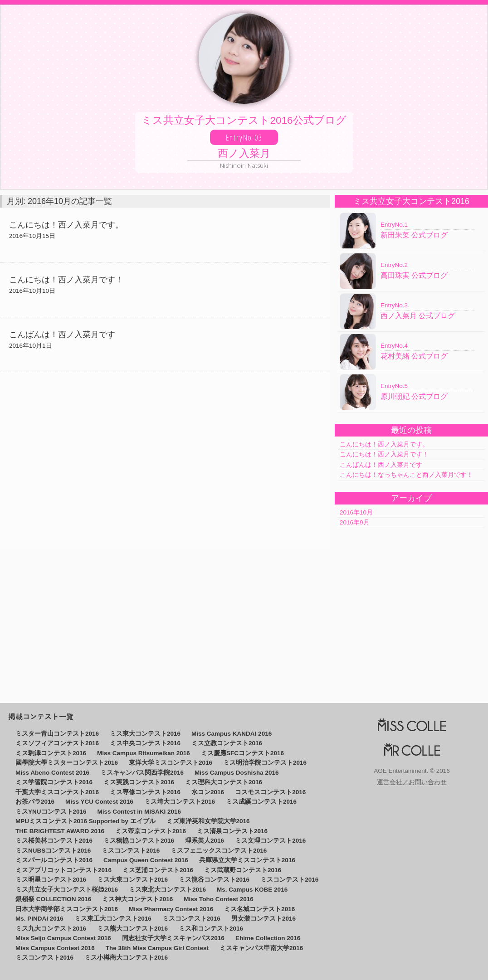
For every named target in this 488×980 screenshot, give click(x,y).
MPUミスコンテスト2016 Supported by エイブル (85, 821)
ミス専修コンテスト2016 (145, 792)
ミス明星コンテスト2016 (51, 880)
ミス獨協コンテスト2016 (139, 841)
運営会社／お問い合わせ (412, 782)
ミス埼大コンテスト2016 (180, 802)
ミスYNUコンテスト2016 (51, 812)
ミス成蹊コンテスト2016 (261, 802)
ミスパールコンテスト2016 (54, 860)
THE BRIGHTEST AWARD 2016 (60, 831)
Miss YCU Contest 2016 (99, 802)
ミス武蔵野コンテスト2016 (243, 870)
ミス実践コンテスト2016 (139, 782)
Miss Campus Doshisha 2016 (237, 773)
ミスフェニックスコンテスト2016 (219, 851)
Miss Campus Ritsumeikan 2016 (144, 753)
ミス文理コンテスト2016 (270, 841)
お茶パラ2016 (35, 802)
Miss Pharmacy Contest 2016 (171, 909)
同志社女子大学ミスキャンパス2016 (173, 938)
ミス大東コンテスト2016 (132, 880)
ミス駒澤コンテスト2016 (51, 753)
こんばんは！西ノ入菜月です (381, 465)
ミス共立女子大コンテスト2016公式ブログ (244, 142)
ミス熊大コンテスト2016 (132, 929)
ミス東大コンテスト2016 (145, 734)
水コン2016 (208, 792)
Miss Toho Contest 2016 (219, 899)
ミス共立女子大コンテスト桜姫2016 (67, 890)
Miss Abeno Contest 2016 (52, 773)
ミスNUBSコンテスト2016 (53, 851)
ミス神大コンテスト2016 (137, 899)
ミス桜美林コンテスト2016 (54, 841)
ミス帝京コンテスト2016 (151, 831)
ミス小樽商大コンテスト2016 (126, 958)
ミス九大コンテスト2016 (51, 929)
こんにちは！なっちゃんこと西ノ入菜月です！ (406, 475)
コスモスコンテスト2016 (270, 792)
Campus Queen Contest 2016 (146, 860)
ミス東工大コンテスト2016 (113, 919)
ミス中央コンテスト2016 (145, 743)
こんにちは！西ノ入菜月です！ (384, 454)
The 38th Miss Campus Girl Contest (157, 948)
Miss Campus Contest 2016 (55, 948)
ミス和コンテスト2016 (211, 929)
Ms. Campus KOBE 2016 (252, 890)
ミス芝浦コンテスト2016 (158, 870)
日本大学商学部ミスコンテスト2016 (67, 909)
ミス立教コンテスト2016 (227, 743)
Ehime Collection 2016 (268, 938)
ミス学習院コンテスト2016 (54, 782)
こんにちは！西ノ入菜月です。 (384, 444)
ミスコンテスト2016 (131, 851)
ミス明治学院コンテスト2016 (265, 763)
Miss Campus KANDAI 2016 (232, 734)
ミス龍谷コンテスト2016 (214, 880)
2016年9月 (355, 522)
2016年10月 (356, 512)
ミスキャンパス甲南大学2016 (261, 948)
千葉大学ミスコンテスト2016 (57, 792)
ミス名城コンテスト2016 (259, 909)
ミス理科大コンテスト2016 (224, 782)
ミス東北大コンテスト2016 (167, 890)
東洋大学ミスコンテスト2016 (171, 763)
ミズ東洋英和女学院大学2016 (208, 821)
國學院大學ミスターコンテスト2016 (67, 763)
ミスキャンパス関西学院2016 (142, 773)
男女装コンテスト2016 (264, 919)
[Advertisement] (165, 461)
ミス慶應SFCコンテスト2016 (242, 753)
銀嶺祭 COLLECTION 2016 (53, 899)
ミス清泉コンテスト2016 (232, 831)
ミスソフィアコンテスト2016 (57, 743)
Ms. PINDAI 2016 (39, 919)
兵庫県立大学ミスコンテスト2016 (247, 860)
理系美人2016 (205, 841)
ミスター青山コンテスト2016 (57, 734)
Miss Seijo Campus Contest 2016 (63, 938)
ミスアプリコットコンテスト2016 (63, 870)
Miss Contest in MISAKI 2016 (139, 812)
